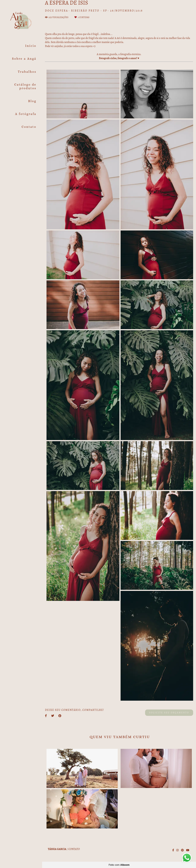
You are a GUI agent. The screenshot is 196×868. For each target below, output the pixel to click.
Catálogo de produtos (25, 86)
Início (31, 46)
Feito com (119, 865)
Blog (32, 101)
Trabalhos (27, 72)
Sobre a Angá (24, 59)
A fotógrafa (26, 114)
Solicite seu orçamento (169, 713)
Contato (29, 127)
